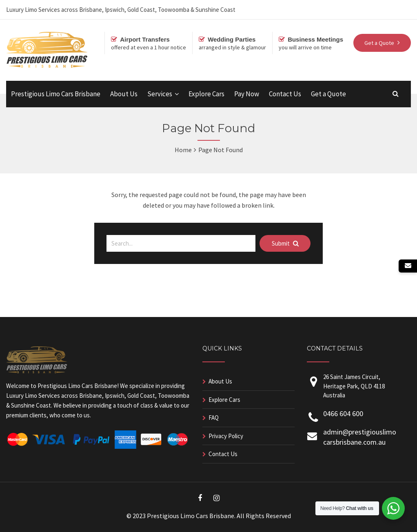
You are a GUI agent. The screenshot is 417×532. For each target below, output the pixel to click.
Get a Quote (328, 94)
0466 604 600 (343, 413)
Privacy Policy (226, 436)
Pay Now (247, 94)
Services (160, 94)
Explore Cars (206, 94)
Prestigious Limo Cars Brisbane (56, 94)
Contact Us (285, 94)
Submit (285, 243)
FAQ (214, 418)
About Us (124, 94)
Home (183, 150)
